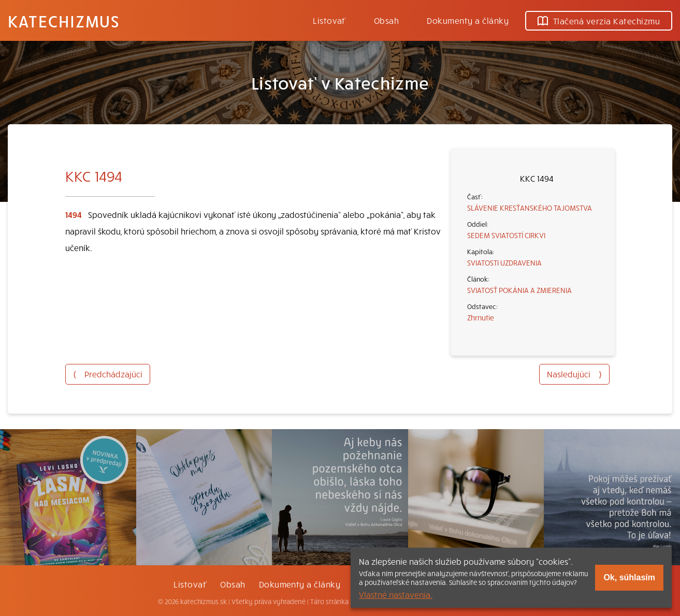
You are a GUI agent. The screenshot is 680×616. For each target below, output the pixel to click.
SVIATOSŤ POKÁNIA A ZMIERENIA (519, 290)
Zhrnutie (481, 317)
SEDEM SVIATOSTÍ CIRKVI (506, 235)
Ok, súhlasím (629, 577)
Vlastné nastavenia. (396, 594)
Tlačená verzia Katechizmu (599, 21)
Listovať (329, 20)
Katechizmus (64, 21)
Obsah (386, 20)
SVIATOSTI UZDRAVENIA (504, 262)
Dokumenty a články (468, 20)
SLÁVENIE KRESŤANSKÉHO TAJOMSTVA (530, 208)
